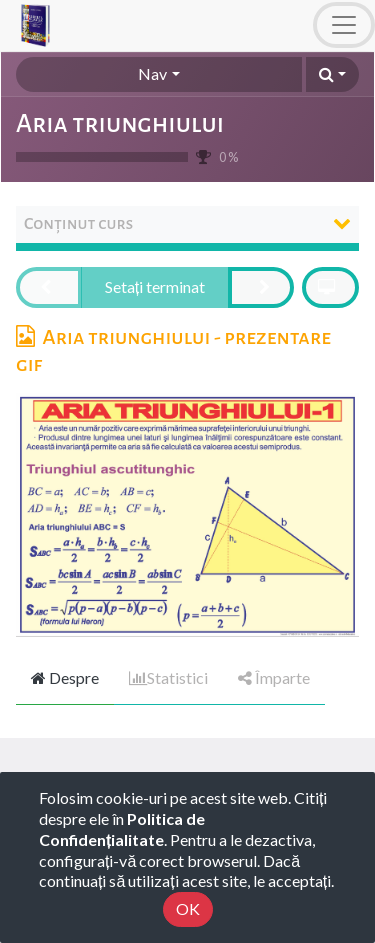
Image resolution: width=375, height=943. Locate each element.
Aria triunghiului (120, 124)
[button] (332, 74)
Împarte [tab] (274, 677)
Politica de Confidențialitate (122, 829)
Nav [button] (152, 73)
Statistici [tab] (168, 677)
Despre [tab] (65, 677)
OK (188, 908)
